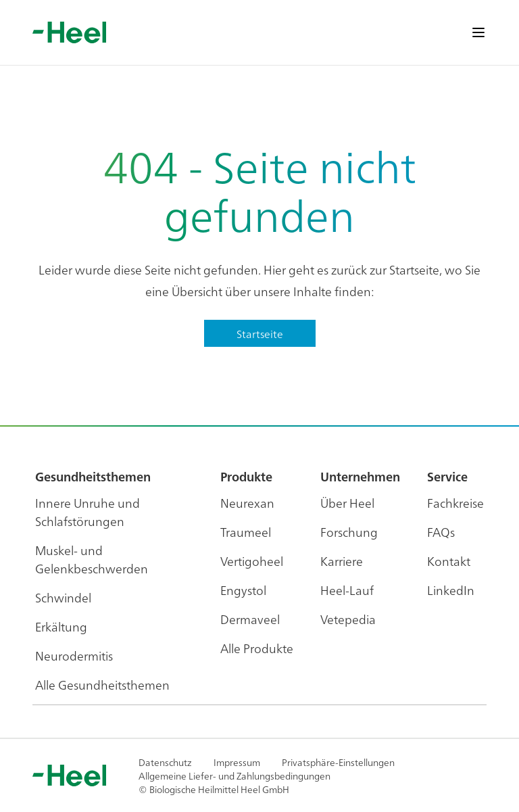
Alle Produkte (257, 648)
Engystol (243, 590)
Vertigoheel (252, 561)
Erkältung (61, 626)
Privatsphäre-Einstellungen (338, 762)
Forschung (349, 532)
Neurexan (247, 503)
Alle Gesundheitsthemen (102, 685)
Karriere (342, 561)
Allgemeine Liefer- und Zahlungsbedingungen (234, 775)
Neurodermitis (74, 655)
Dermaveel (250, 619)
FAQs (441, 532)
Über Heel (347, 503)
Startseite (260, 333)
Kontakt (449, 561)
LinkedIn (451, 590)
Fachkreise (455, 503)
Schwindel (63, 597)
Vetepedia (348, 619)
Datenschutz (165, 762)
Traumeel (246, 532)
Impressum (237, 762)
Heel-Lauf (347, 590)
